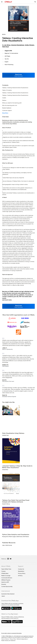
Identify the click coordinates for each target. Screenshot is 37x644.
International (6, 591)
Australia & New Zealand (8, 594)
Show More (5, 113)
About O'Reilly (6, 566)
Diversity (4, 584)
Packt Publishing (9, 65)
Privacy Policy (22, 573)
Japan (3, 596)
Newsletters (21, 571)
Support (21, 566)
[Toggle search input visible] (35, 2)
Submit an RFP (5, 582)
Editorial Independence (22, 639)
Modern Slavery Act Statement (8, 641)
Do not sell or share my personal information (11, 633)
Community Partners (7, 578)
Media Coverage (6, 576)
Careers (3, 571)
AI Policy (20, 576)
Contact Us (21, 569)
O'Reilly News (5, 573)
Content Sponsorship (7, 586)
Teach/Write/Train (6, 569)
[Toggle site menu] (2, 2)
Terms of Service (5, 639)
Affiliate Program (6, 580)
